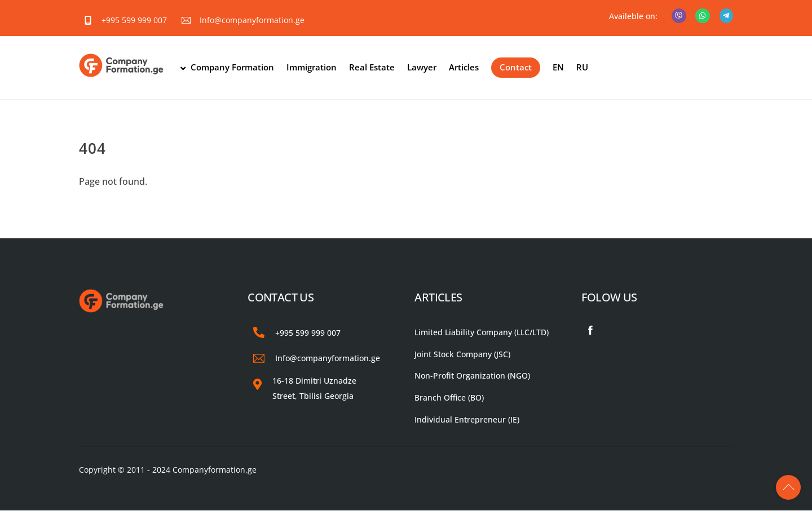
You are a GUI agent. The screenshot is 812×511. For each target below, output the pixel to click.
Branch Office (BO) (449, 398)
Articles (464, 68)
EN (559, 68)
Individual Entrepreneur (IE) (467, 419)
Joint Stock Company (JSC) (462, 354)
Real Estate (372, 68)
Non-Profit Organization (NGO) (472, 376)
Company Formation (227, 68)
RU (583, 68)
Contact (516, 68)
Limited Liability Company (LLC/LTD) (482, 332)
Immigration (312, 68)
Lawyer (422, 68)
